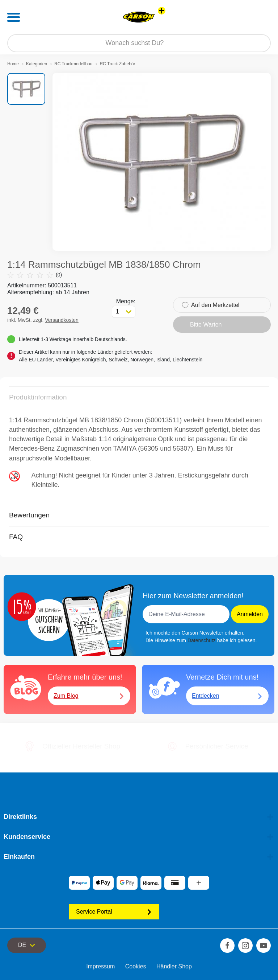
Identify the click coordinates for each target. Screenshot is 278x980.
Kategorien (37, 64)
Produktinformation (38, 397)
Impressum (100, 966)
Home (13, 64)
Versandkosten (62, 320)
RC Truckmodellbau (73, 64)
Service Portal (114, 912)
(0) (35, 275)
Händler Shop (174, 966)
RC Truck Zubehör (117, 64)
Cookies (136, 966)
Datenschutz (202, 640)
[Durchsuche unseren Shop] (139, 43)
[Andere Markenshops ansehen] (162, 11)
